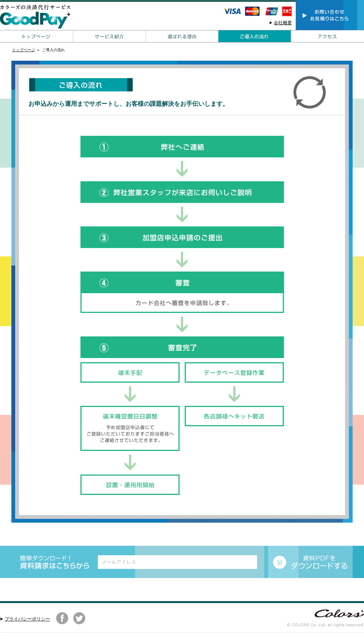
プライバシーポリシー (27, 619)
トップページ (24, 50)
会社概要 (283, 23)
